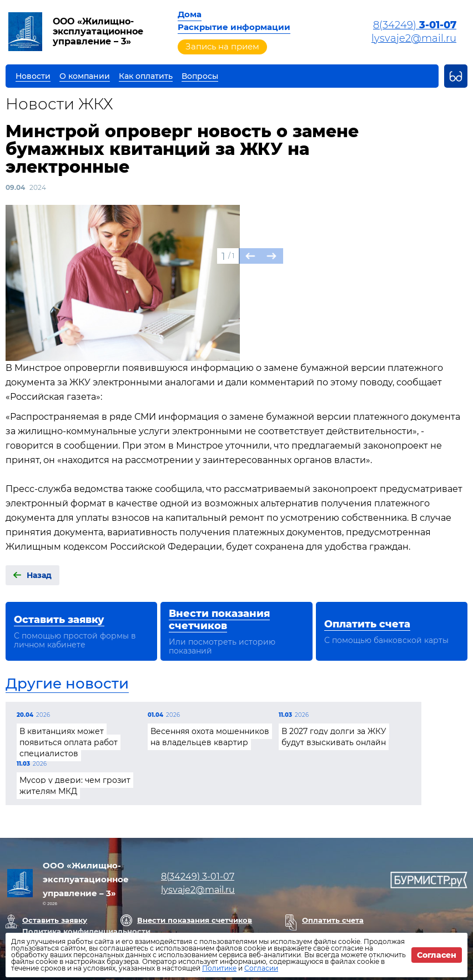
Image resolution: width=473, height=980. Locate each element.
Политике (219, 968)
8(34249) (415, 25)
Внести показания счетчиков (195, 920)
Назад (39, 575)
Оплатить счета (333, 920)
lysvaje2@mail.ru (414, 38)
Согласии (261, 968)
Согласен (437, 955)
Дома (190, 14)
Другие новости (67, 684)
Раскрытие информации (234, 27)
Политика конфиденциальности (86, 931)
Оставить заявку (55, 920)
